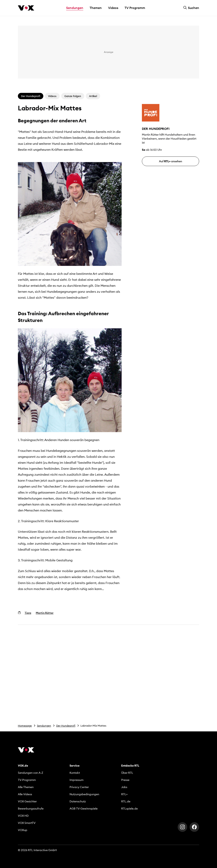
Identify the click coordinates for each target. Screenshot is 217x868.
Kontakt (75, 773)
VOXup (23, 830)
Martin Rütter (45, 613)
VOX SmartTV (27, 823)
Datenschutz (78, 801)
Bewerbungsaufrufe (31, 809)
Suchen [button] (191, 8)
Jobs (124, 787)
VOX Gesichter (27, 801)
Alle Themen (26, 787)
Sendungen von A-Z (31, 773)
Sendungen (44, 726)
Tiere (28, 613)
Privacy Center (79, 787)
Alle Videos (25, 794)
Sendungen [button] (75, 8)
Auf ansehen (170, 161)
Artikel (93, 96)
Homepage (25, 726)
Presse (125, 780)
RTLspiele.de (129, 809)
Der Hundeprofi (66, 726)
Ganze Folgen (73, 96)
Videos (113, 8)
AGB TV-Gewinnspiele (84, 809)
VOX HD (23, 816)
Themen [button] (96, 8)
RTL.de (126, 801)
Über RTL (127, 773)
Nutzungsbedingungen (84, 794)
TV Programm (135, 8)
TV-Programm (27, 780)
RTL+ (124, 794)
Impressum (77, 780)
